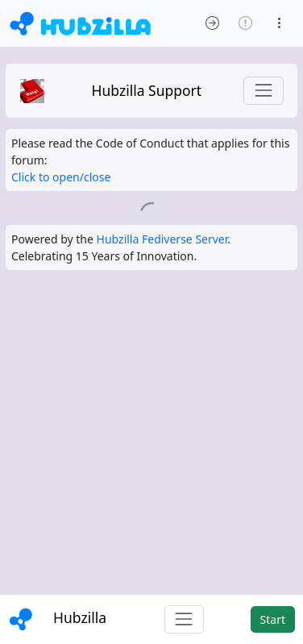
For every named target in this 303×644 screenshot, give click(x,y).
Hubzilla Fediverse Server (162, 239)
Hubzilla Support (147, 90)
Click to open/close (61, 177)
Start (273, 619)
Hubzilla (80, 617)
